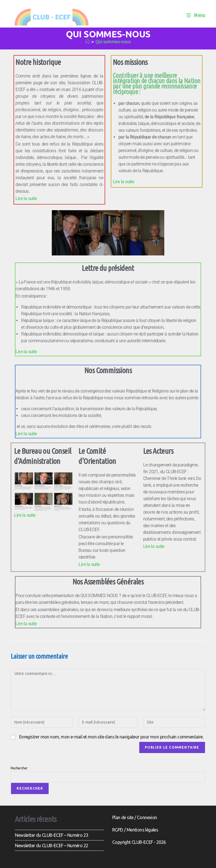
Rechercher (19, 768)
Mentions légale (141, 830)
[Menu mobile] (196, 15)
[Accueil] (87, 42)
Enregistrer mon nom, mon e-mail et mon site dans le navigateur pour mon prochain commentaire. (111, 737)
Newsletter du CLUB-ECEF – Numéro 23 (51, 835)
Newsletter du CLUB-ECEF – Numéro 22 (51, 846)
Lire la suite (26, 199)
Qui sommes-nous (113, 42)
